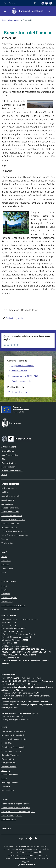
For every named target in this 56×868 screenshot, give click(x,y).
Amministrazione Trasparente (13, 731)
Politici (4, 475)
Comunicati (6, 561)
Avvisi (4, 572)
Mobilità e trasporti (9, 527)
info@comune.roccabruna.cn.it (19, 637)
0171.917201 (10, 622)
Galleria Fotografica (9, 598)
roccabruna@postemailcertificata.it (21, 634)
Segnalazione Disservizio (11, 751)
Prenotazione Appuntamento (13, 747)
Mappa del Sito (8, 790)
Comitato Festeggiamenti (12, 815)
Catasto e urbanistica (10, 508)
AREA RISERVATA (27, 864)
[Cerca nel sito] (49, 11)
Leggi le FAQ (7, 743)
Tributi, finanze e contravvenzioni (15, 535)
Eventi (4, 586)
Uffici (3, 459)
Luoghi (4, 590)
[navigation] (5, 11)
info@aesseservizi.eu (15, 716)
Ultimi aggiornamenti (10, 782)
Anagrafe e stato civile (11, 496)
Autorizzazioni (7, 504)
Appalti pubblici (8, 500)
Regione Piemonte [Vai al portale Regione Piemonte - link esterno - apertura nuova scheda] (9, 3)
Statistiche (6, 786)
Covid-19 (5, 564)
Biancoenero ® (21, 858)
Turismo (5, 539)
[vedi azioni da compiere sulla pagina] (20, 318)
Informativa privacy (9, 767)
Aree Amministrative (10, 455)
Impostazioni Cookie (10, 775)
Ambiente (5, 492)
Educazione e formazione (12, 516)
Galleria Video (7, 601)
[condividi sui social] (7, 318)
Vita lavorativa (7, 543)
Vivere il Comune (14, 20)
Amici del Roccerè (9, 819)
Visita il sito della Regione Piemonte (16, 804)
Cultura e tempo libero (10, 512)
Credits (4, 778)
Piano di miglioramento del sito (14, 739)
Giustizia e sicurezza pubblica (13, 520)
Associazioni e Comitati (11, 609)
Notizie (4, 557)
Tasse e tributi (7, 568)
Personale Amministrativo (12, 471)
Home (4, 20)
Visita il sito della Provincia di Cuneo (16, 808)
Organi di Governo (9, 451)
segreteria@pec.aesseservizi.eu (18, 719)
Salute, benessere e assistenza (14, 531)
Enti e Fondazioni (8, 467)
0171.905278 (11, 625)
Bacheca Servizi (8, 759)
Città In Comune (31, 852)
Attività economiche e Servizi (13, 605)
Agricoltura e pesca (9, 488)
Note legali (6, 771)
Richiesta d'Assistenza (10, 755)
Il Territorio (6, 594)
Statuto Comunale (9, 763)
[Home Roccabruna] (26, 11)
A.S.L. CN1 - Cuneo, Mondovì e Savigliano (18, 812)
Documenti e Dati (8, 463)
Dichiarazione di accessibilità (13, 735)
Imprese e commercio (10, 523)
